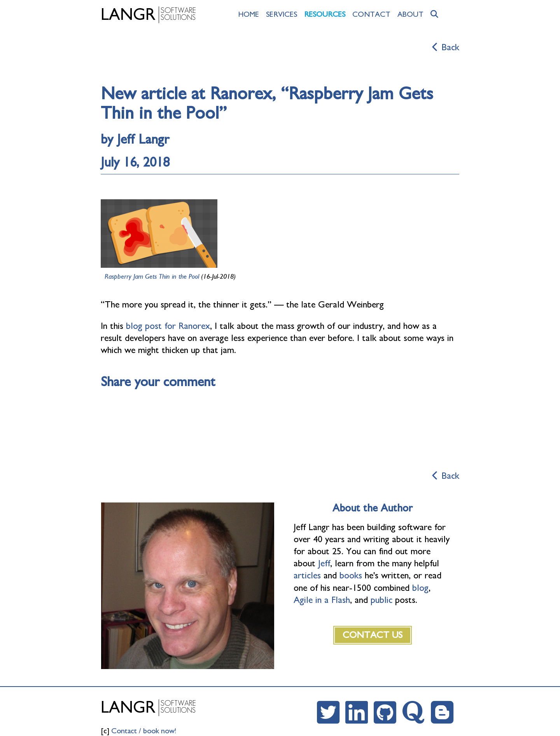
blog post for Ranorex (168, 326)
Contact (371, 14)
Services (282, 14)
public (381, 600)
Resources (325, 14)
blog (420, 588)
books (351, 576)
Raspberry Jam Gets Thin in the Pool (152, 277)
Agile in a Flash (322, 600)
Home (249, 14)
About (410, 14)
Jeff (324, 564)
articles (307, 576)
